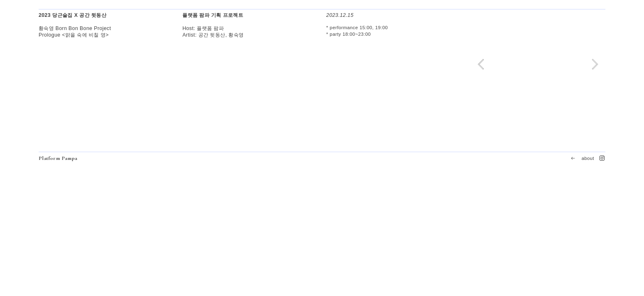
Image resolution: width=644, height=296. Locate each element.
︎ (602, 158)
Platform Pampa (58, 158)
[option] (538, 64)
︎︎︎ (573, 158)
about (588, 158)
